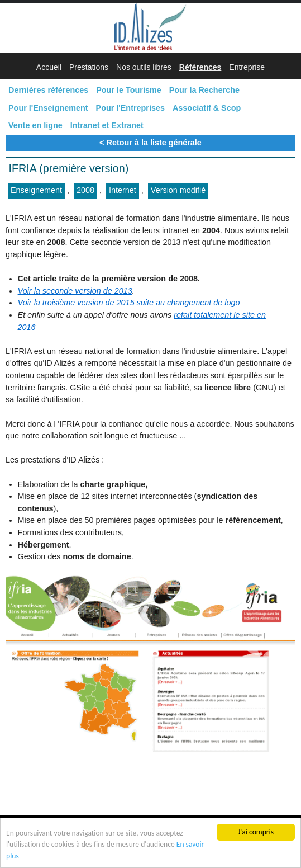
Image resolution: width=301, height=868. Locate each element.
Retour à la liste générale (154, 143)
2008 (85, 190)
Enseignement (36, 190)
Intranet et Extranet (107, 125)
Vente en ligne (35, 125)
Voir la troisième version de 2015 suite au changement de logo (129, 303)
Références (200, 67)
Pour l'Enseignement (48, 108)
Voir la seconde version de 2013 (75, 291)
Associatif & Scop (207, 108)
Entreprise (247, 67)
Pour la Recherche (204, 90)
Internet (123, 190)
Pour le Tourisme (128, 90)
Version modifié (178, 190)
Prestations (89, 67)
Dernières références (48, 90)
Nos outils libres (144, 67)
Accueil (49, 67)
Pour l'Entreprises (130, 108)
